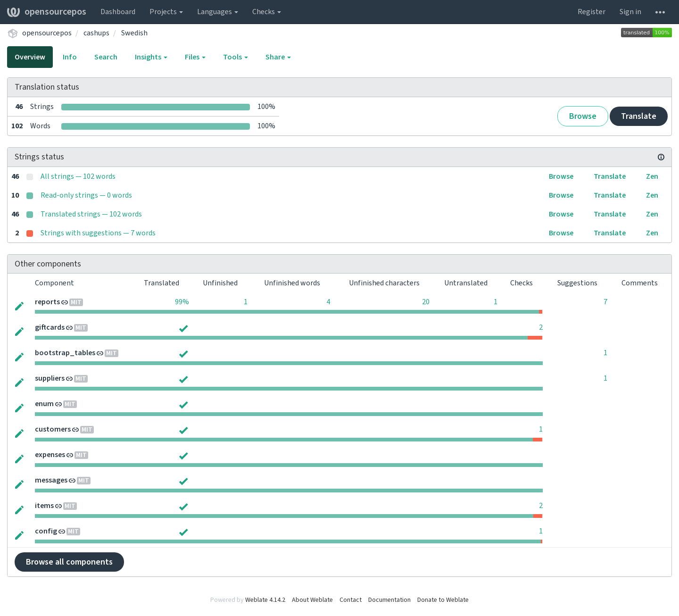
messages (51, 480)
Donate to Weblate (443, 600)
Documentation (389, 600)
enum (44, 404)
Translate (639, 116)
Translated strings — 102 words (91, 214)
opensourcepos (47, 12)
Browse (583, 116)
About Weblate (312, 600)
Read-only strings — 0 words (86, 195)
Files (195, 57)
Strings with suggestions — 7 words (98, 233)
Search (106, 57)
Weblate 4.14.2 (265, 600)
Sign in (630, 12)
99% (182, 302)
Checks (267, 12)
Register (592, 12)
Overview (30, 57)
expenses (50, 455)
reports (47, 302)
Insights (151, 57)
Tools (236, 57)
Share (278, 57)
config (46, 531)
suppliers (50, 378)
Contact (351, 600)
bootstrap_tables (65, 353)
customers (53, 429)
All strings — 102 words (78, 176)
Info (70, 57)
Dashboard (118, 12)
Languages (218, 12)
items (44, 506)
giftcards (50, 327)
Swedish (134, 33)
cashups (96, 33)
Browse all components (69, 562)
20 (426, 302)
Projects (166, 12)
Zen (652, 176)
